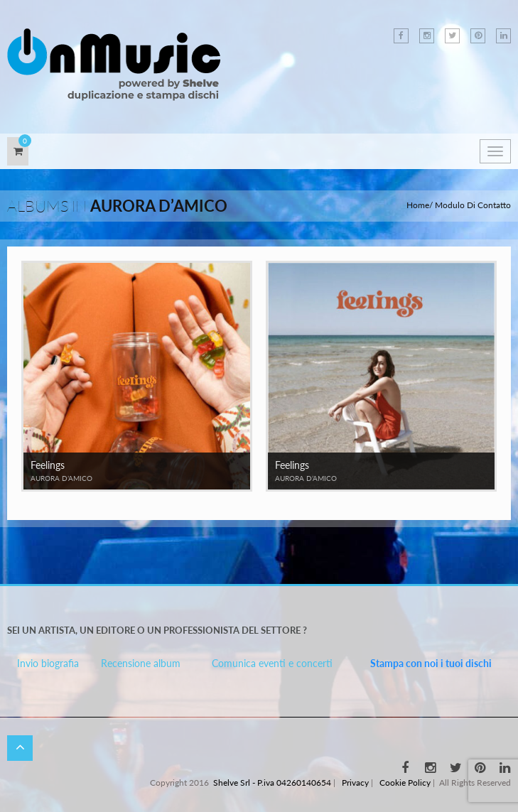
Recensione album (141, 663)
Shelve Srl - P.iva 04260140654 (272, 783)
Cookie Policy (405, 783)
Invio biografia (48, 663)
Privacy (355, 783)
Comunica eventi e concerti (272, 663)
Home (418, 205)
